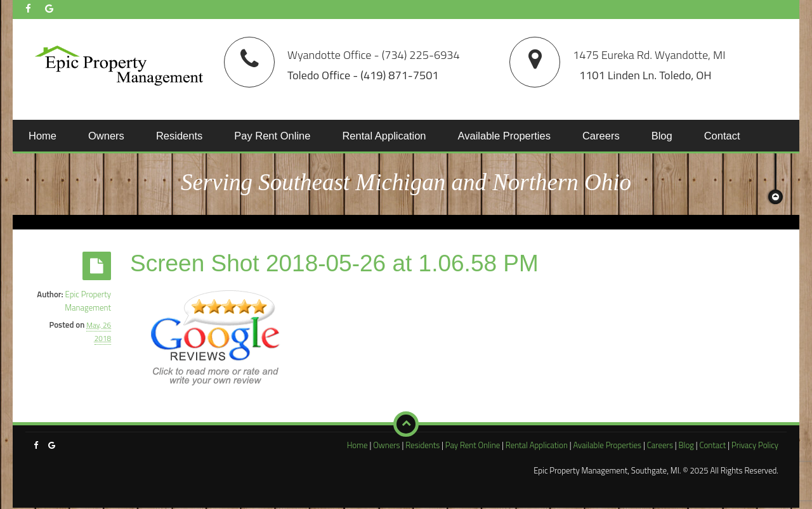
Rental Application (384, 136)
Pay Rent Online (272, 136)
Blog (662, 136)
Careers (601, 136)
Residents (179, 136)
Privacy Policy (755, 445)
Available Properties (504, 136)
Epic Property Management (88, 301)
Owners (106, 136)
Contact (722, 136)
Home (43, 136)
